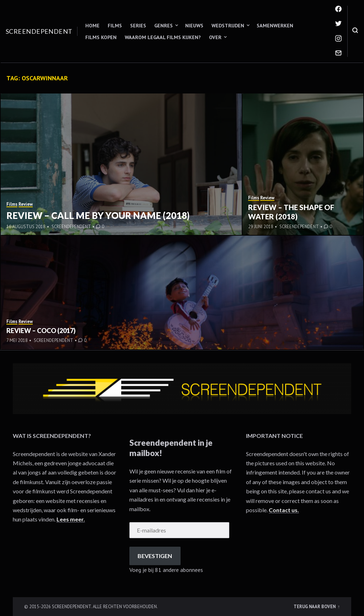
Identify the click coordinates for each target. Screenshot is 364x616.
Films (115, 26)
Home (92, 26)
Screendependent (39, 31)
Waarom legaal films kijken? (163, 37)
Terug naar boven (315, 606)
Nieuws (194, 26)
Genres (164, 26)
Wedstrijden (228, 26)
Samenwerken (275, 26)
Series (138, 26)
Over (215, 37)
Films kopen (101, 37)
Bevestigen (155, 556)
